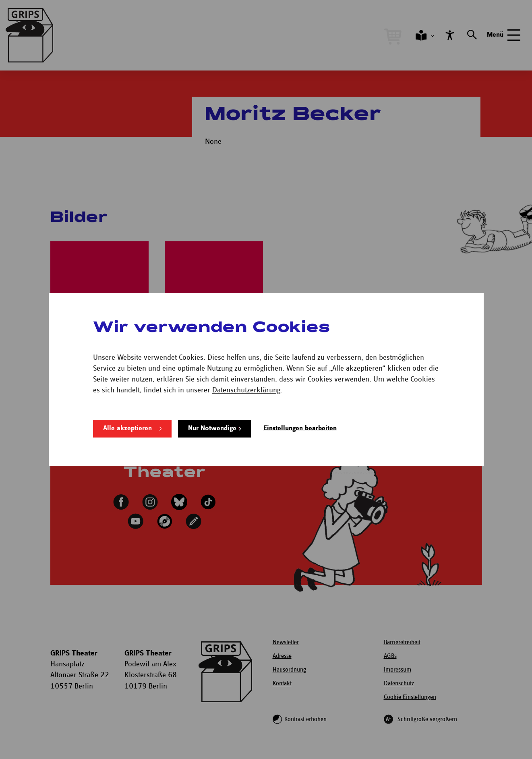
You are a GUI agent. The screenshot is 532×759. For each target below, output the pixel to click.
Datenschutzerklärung (246, 390)
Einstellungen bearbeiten (300, 428)
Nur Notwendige (212, 428)
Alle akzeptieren (127, 428)
